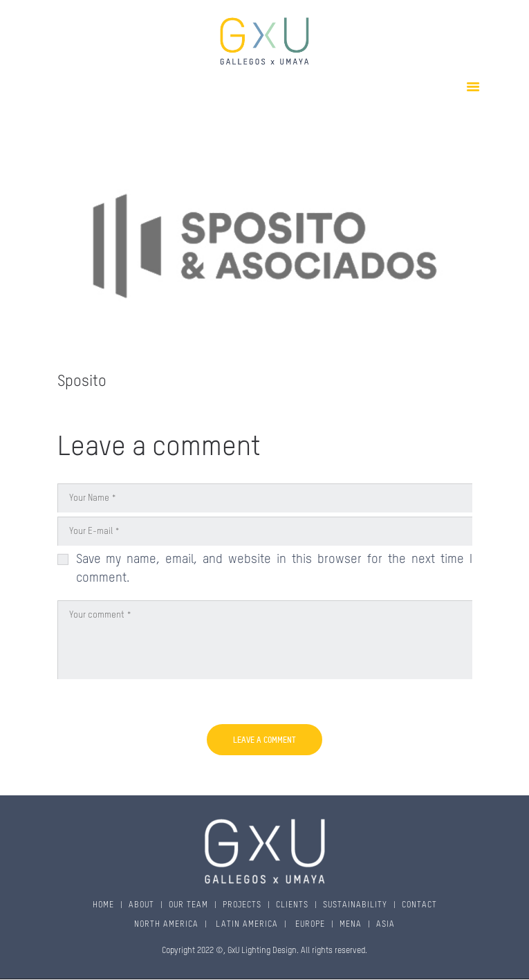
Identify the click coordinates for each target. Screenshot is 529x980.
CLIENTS (292, 905)
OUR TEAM (188, 905)
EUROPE (309, 925)
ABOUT (141, 905)
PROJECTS (242, 905)
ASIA (386, 925)
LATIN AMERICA (245, 925)
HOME (103, 905)
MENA (351, 925)
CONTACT (419, 905)
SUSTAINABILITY (355, 905)
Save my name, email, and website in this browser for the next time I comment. (274, 569)
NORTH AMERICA (166, 925)
